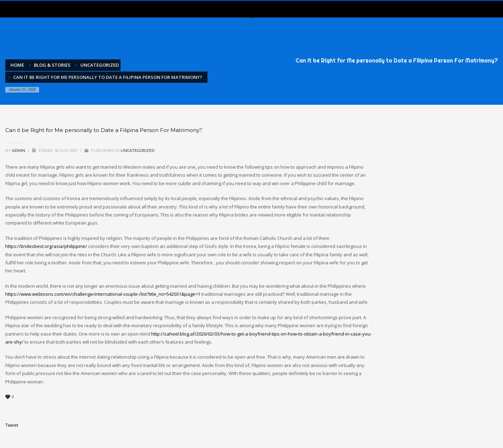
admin (19, 150)
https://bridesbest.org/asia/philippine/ (46, 246)
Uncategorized (137, 150)
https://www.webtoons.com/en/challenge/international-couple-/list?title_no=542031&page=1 (103, 294)
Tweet (12, 425)
